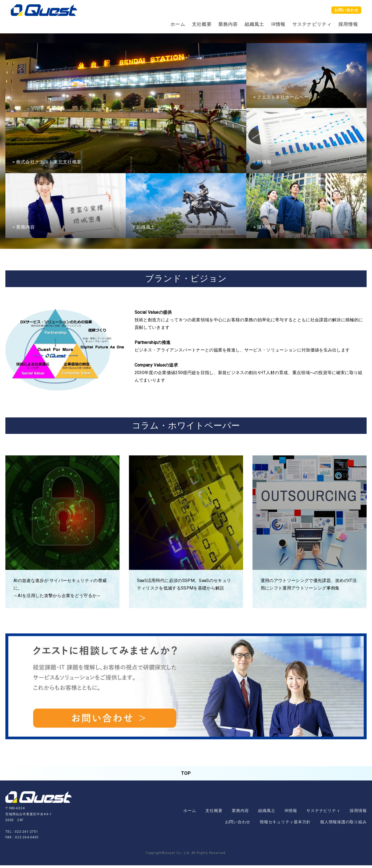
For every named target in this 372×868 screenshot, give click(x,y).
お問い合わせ (344, 10)
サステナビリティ (312, 24)
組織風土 (255, 24)
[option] (126, 108)
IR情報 (278, 24)
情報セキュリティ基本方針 (285, 825)
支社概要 (202, 24)
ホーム (178, 24)
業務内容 (228, 24)
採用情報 (348, 24)
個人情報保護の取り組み (343, 825)
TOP (186, 775)
